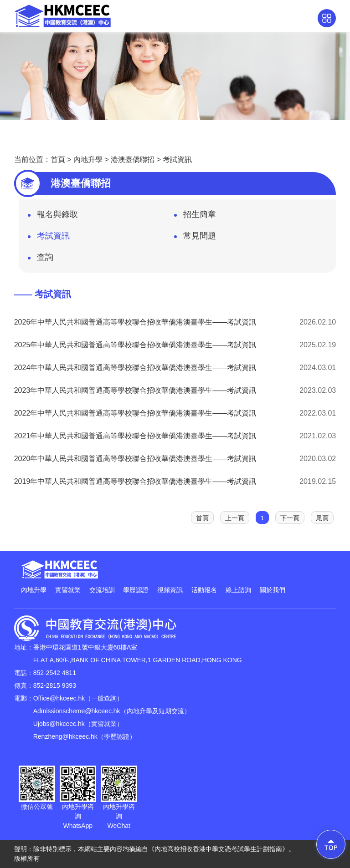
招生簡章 (195, 217)
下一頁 (290, 518)
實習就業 (68, 590)
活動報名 (204, 590)
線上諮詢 (238, 590)
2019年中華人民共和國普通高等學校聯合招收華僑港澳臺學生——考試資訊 (135, 481)
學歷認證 (136, 590)
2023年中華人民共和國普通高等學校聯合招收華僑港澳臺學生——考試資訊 (135, 390)
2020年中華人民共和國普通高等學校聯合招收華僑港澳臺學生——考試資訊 (135, 459)
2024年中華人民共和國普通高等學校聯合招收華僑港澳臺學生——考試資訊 (135, 368)
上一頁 (235, 518)
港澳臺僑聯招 (133, 160)
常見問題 (195, 239)
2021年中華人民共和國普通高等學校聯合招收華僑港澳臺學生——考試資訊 (135, 436)
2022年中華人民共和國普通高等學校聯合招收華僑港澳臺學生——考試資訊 (135, 413)
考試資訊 (177, 160)
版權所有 (27, 858)
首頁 (58, 160)
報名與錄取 (53, 217)
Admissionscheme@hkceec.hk (77, 711)
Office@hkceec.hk (59, 698)
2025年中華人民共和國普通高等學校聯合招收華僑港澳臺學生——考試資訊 (135, 345)
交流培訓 (102, 590)
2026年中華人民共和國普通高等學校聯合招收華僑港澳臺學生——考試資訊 (135, 322)
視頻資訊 (170, 590)
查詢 (41, 260)
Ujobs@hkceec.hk (59, 724)
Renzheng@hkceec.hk (65, 736)
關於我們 (273, 590)
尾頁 (322, 518)
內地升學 (88, 160)
